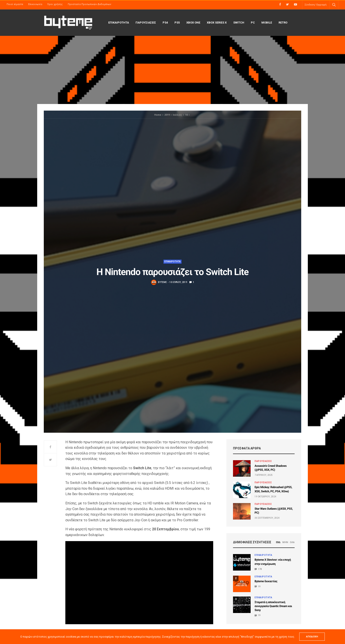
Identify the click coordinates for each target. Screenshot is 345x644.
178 (258, 569)
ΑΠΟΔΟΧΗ (312, 637)
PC (253, 23)
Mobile (267, 23)
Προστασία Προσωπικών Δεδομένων (89, 4)
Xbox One (193, 23)
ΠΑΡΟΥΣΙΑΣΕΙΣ (146, 23)
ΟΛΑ (292, 542)
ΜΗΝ (285, 542)
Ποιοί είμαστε (15, 4)
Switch (239, 23)
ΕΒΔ (278, 542)
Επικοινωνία (35, 4)
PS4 (165, 23)
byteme (162, 282)
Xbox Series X (217, 23)
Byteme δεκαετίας (266, 581)
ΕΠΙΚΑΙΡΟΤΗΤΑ (119, 23)
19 (258, 587)
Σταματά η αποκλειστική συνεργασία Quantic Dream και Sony (273, 606)
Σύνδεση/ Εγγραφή (316, 5)
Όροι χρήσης (55, 4)
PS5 (177, 23)
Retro (283, 23)
